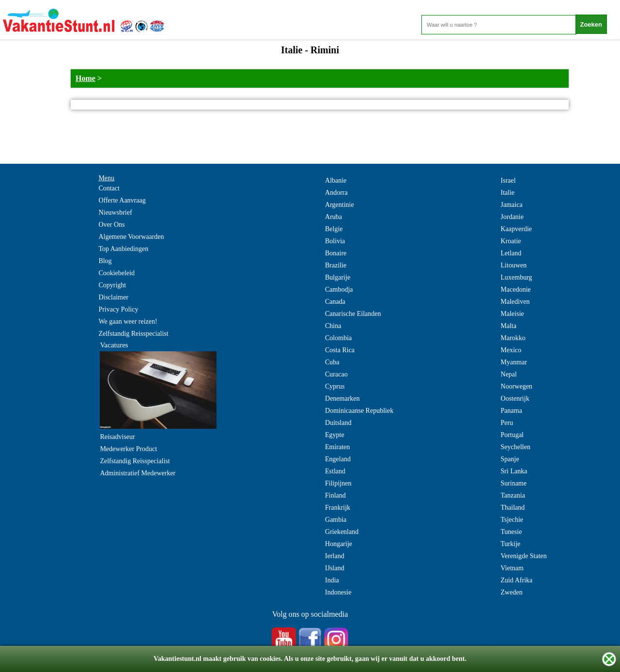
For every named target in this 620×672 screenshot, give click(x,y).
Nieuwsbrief (115, 212)
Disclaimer (113, 297)
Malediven (515, 302)
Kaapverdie (517, 229)
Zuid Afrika (517, 580)
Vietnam (512, 568)
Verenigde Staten (524, 556)
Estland (335, 471)
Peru (507, 423)
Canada (335, 302)
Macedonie (516, 289)
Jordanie (512, 217)
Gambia (336, 520)
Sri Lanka (514, 471)
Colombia (338, 338)
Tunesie (511, 532)
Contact (109, 188)
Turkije (511, 544)
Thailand (513, 508)
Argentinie (340, 205)
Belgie (334, 229)
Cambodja (339, 289)
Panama (511, 411)
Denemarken (342, 399)
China (333, 326)
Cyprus (335, 386)
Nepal (509, 374)
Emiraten (337, 447)
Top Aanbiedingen (123, 249)
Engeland (338, 459)
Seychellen (516, 447)
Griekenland (342, 532)
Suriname (514, 483)
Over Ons (111, 225)
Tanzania (513, 495)
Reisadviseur (117, 437)
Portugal (512, 435)
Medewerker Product (128, 449)
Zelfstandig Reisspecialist (133, 334)
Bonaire (336, 253)
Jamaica (512, 205)
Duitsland (338, 423)
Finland (335, 495)
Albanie (336, 180)
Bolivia (335, 241)
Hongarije (339, 544)
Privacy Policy (118, 309)
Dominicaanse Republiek (359, 411)
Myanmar (514, 362)
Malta (509, 326)
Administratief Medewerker (138, 473)
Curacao (336, 374)
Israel (508, 180)
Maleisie (512, 314)
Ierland (335, 556)
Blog (105, 261)
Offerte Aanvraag (122, 200)
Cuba (332, 362)
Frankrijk (338, 508)
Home (85, 78)
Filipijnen (338, 483)
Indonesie (338, 592)
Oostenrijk (515, 399)
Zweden (512, 592)
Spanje (510, 459)
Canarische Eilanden (353, 314)
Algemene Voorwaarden (131, 237)
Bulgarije (338, 277)
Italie (508, 193)
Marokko (513, 338)
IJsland (335, 568)
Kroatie (511, 241)
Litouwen (514, 265)
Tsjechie (512, 520)
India (332, 580)
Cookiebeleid (116, 273)
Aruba (333, 217)
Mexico (511, 350)
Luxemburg (517, 277)
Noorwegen (517, 386)
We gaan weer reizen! (128, 321)
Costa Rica (340, 350)
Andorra (336, 193)
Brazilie (336, 265)
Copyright (112, 285)
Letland (511, 253)
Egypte (335, 435)
